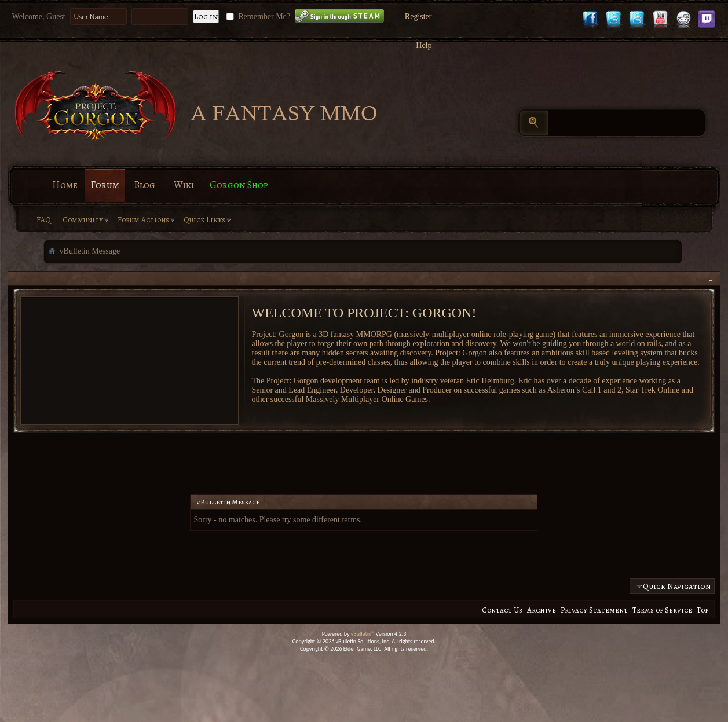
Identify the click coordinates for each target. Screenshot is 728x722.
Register (418, 17)
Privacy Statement (594, 610)
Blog (144, 185)
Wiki (184, 185)
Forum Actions (143, 220)
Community (83, 220)
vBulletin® (363, 634)
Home (65, 185)
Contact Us (502, 610)
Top (703, 610)
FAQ (44, 220)
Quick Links (204, 220)
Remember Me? (257, 17)
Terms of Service (662, 610)
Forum (105, 185)
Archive (542, 610)
